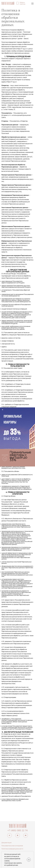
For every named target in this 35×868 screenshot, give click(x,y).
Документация (6, 843)
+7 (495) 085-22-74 (28, 4)
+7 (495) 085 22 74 (17, 830)
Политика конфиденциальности (12, 849)
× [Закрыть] (3, 410)
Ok (29, 860)
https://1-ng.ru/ (22, 49)
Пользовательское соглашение (12, 846)
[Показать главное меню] (32, 4)
